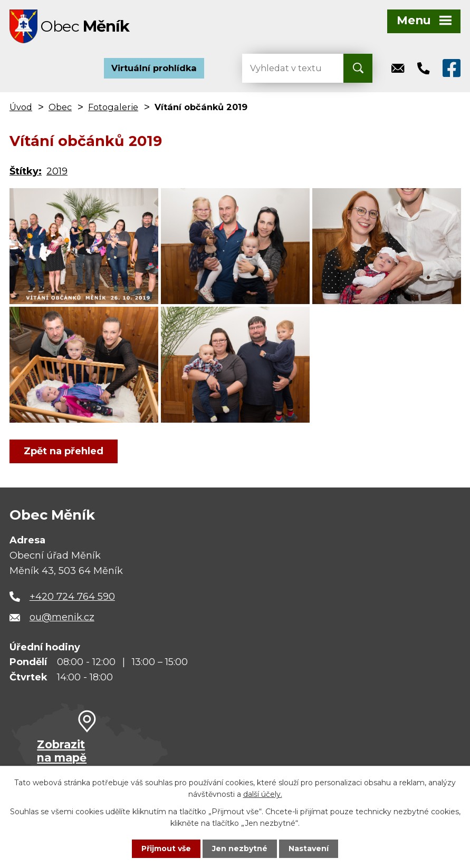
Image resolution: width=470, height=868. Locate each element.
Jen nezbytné (240, 849)
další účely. (263, 794)
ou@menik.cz (62, 618)
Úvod (21, 108)
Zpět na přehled (64, 452)
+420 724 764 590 (72, 597)
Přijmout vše (166, 849)
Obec (60, 108)
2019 (57, 172)
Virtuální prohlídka (154, 69)
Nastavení (309, 849)
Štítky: (26, 172)
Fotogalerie (113, 108)
